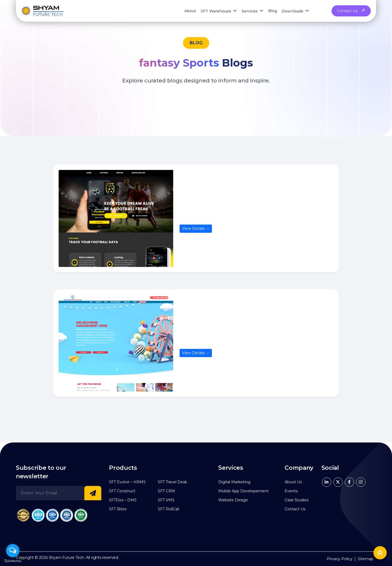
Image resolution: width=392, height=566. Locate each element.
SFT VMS (166, 500)
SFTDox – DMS (123, 500)
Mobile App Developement (243, 491)
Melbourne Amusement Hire (226, 341)
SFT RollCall (168, 509)
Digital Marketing (234, 482)
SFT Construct (122, 491)
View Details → (196, 229)
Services (250, 11)
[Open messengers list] (13, 551)
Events (291, 491)
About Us (293, 482)
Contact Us (351, 11)
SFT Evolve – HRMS (127, 482)
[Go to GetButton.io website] (13, 561)
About (190, 11)
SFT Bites (118, 509)
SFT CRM (166, 491)
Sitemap (366, 559)
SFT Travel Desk (172, 482)
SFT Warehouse (216, 11)
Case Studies (297, 500)
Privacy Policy (340, 559)
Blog (273, 11)
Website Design (233, 500)
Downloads (293, 11)
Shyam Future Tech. (67, 558)
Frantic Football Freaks (217, 216)
